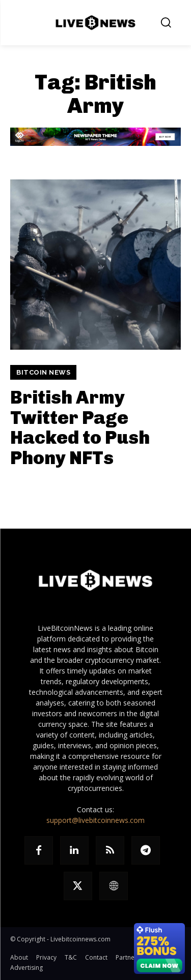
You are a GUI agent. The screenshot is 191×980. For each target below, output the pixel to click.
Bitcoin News (43, 372)
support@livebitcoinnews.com (95, 820)
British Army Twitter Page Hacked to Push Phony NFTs (80, 427)
